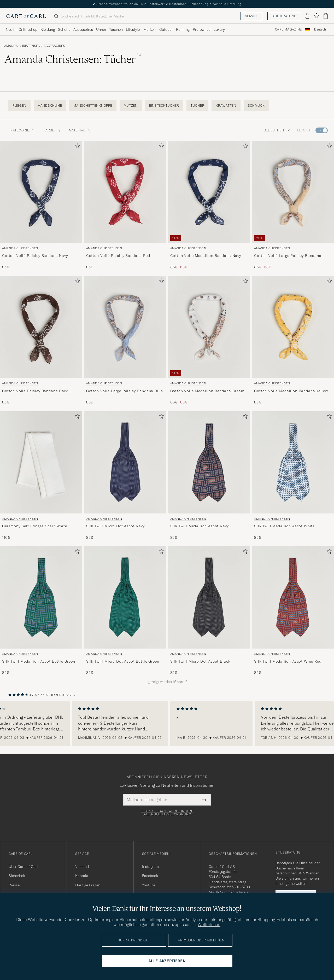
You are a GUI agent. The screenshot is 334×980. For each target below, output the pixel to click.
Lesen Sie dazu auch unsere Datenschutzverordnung (167, 813)
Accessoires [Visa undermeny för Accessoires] (83, 29)
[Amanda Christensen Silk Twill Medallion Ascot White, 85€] (293, 476)
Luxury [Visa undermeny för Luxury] (219, 29)
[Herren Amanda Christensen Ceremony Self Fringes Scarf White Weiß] (41, 462)
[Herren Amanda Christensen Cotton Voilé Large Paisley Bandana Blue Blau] (125, 327)
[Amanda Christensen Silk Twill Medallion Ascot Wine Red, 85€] (293, 611)
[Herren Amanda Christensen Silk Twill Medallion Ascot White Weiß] (293, 462)
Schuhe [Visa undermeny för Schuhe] (64, 29)
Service (252, 16)
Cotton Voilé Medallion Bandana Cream (207, 391)
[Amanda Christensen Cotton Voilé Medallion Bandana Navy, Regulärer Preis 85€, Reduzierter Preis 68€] (209, 205)
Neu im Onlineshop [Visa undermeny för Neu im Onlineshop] (22, 29)
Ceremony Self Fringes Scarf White (35, 526)
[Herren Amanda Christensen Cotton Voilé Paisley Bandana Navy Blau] (41, 192)
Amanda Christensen (22, 46)
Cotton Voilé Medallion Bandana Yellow (291, 391)
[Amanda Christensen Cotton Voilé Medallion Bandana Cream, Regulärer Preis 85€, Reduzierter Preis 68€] (209, 340)
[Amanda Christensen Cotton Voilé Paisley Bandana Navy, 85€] (41, 205)
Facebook (150, 876)
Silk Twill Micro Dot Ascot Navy (115, 526)
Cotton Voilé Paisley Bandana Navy (35, 256)
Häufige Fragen (88, 885)
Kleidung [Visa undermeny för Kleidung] (48, 29)
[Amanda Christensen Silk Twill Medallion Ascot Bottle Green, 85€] (41, 611)
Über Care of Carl (23, 867)
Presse (14, 885)
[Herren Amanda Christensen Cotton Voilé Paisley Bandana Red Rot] (125, 192)
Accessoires (54, 46)
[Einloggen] (307, 16)
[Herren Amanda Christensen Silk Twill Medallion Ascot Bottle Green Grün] (41, 597)
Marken (150, 29)
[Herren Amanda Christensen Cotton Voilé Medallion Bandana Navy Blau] (209, 192)
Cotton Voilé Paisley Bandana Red (118, 256)
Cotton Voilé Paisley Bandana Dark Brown (35, 391)
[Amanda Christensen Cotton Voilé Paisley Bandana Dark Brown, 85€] (41, 340)
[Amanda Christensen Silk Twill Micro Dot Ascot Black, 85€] (209, 611)
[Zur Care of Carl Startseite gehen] (26, 16)
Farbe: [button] (52, 130)
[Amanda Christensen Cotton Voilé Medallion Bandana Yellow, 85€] (293, 340)
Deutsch (320, 29)
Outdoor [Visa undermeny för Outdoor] (166, 29)
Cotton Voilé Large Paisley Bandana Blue (125, 391)
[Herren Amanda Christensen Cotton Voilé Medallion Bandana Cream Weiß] (209, 327)
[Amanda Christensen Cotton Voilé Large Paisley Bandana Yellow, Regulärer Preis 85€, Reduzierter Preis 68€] (293, 205)
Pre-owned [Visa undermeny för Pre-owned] (202, 29)
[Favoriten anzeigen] (316, 16)
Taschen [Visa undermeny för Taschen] (116, 29)
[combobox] (320, 30)
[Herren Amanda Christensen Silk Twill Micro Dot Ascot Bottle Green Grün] (125, 597)
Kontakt (82, 876)
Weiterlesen (209, 924)
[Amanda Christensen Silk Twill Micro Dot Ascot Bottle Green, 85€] (125, 611)
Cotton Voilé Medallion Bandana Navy (206, 256)
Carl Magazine (288, 29)
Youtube (149, 885)
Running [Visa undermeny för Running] (183, 29)
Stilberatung (284, 16)
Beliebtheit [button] (277, 130)
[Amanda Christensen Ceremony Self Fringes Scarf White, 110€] (41, 476)
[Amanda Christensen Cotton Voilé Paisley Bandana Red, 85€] (125, 205)
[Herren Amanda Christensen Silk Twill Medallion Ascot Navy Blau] (209, 462)
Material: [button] (80, 130)
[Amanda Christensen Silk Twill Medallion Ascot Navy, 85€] (209, 476)
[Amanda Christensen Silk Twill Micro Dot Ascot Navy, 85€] (125, 476)
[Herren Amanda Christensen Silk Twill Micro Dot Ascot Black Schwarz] (209, 597)
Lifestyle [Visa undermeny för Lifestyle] (133, 29)
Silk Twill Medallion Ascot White (284, 526)
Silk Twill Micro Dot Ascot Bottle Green (123, 661)
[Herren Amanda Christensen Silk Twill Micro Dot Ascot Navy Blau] (125, 462)
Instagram (150, 867)
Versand (82, 867)
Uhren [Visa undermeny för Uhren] (101, 29)
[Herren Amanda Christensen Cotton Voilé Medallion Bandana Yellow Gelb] (293, 327)
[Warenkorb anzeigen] (326, 16)
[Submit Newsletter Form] (204, 800)
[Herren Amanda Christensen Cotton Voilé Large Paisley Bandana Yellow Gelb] (293, 192)
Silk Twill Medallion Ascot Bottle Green (39, 661)
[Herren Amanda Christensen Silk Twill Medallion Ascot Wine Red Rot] (293, 597)
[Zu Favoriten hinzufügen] (76, 147)
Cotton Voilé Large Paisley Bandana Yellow (288, 256)
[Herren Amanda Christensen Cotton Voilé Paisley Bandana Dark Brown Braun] (41, 327)
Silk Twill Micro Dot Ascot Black (200, 661)
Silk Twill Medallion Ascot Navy (200, 526)
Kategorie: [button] (23, 130)
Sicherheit (17, 876)
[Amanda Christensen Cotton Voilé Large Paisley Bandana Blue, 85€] (125, 340)
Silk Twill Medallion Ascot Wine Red (288, 661)
